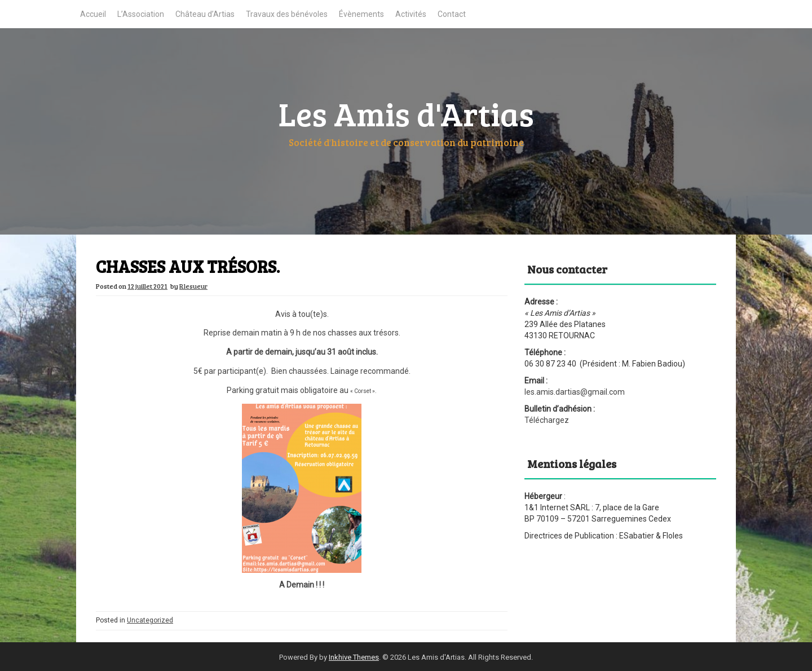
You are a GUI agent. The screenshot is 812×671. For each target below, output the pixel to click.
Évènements (361, 14)
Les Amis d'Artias (406, 113)
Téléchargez (547, 420)
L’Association (141, 14)
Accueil (93, 14)
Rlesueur (193, 286)
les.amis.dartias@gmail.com (575, 392)
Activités (411, 14)
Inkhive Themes (354, 657)
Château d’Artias (205, 14)
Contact (452, 14)
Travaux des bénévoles (287, 14)
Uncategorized (150, 620)
